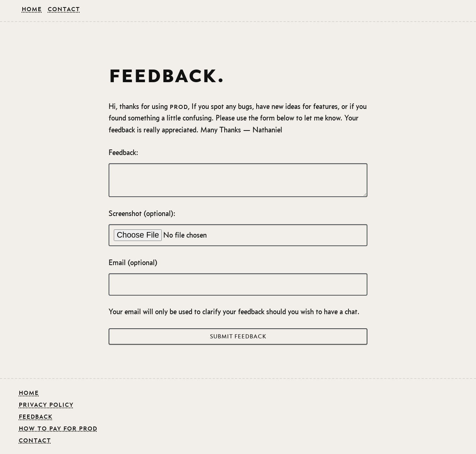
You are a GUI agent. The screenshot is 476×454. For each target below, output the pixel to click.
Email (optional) (238, 277)
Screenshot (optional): (238, 228)
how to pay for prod (58, 428)
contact (35, 440)
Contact (64, 9)
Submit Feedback (238, 337)
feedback (36, 416)
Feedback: (238, 173)
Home (32, 9)
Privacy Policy (46, 404)
